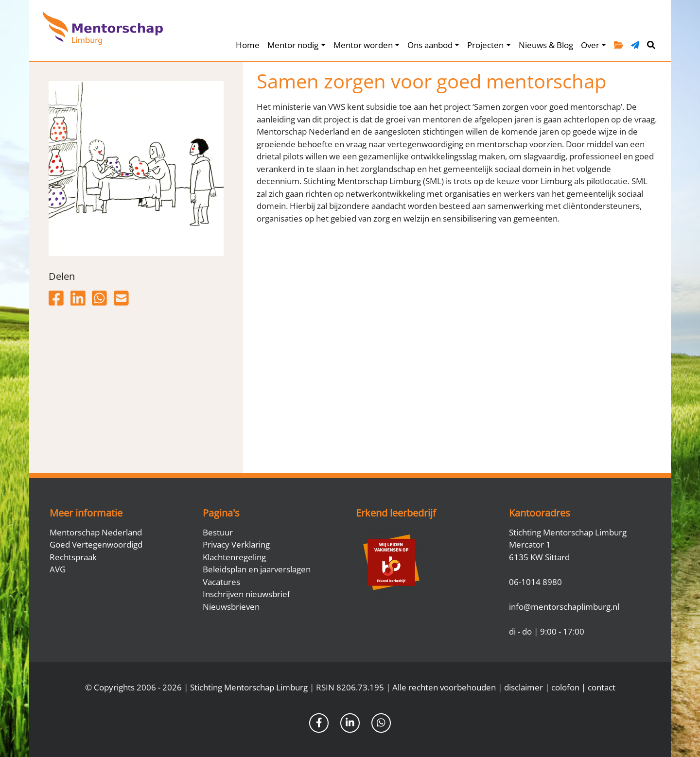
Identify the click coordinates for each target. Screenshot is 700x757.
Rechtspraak (73, 557)
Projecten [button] (485, 45)
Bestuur (218, 532)
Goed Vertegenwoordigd (96, 544)
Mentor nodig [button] (293, 45)
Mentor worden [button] (363, 45)
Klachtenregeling (234, 557)
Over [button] (590, 45)
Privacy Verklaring (236, 544)
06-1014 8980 (535, 582)
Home (248, 45)
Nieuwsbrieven (231, 607)
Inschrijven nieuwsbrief (246, 594)
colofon (565, 687)
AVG (58, 569)
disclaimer (524, 687)
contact (602, 687)
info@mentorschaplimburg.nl (564, 607)
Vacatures (221, 582)
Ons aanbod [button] (430, 45)
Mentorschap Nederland (96, 532)
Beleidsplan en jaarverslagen (257, 569)
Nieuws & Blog (546, 45)
